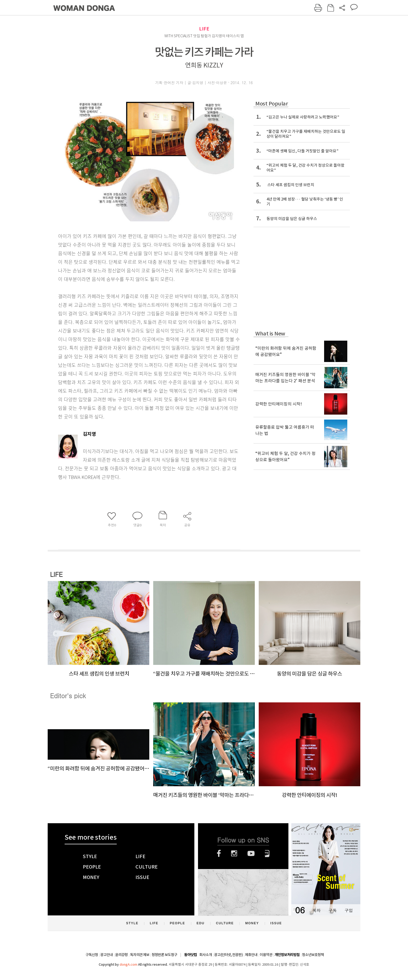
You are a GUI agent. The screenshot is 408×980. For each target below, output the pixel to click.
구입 (349, 910)
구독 (332, 910)
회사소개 (206, 955)
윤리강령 (121, 955)
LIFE (204, 29)
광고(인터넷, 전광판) (228, 955)
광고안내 (107, 955)
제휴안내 (251, 955)
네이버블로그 (267, 853)
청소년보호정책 (313, 955)
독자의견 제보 (140, 955)
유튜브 (251, 853)
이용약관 (266, 955)
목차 (316, 910)
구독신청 (92, 955)
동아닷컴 (190, 955)
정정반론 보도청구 (164, 955)
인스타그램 (234, 853)
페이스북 (219, 853)
